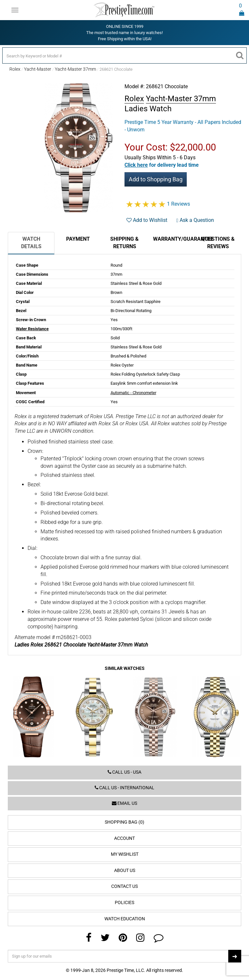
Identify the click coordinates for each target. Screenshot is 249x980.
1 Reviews (178, 204)
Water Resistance (32, 329)
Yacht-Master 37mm (75, 69)
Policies (124, 903)
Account (124, 838)
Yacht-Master (38, 69)
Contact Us (124, 886)
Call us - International (124, 788)
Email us (124, 803)
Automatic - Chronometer (133, 393)
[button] (162, 165)
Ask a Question (195, 220)
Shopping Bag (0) (124, 822)
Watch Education (125, 919)
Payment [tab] (78, 239)
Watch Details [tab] (31, 243)
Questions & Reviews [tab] (218, 243)
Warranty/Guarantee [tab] (174, 239)
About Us (125, 871)
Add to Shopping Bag (156, 179)
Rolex (15, 69)
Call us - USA (124, 772)
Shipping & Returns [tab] (124, 243)
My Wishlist (125, 854)
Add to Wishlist (147, 220)
